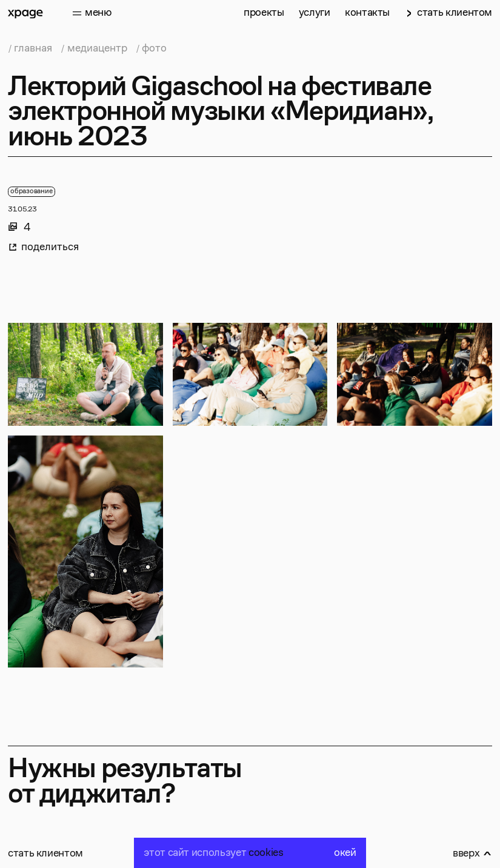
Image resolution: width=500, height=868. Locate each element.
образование (31, 191)
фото (154, 48)
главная (33, 48)
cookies (266, 853)
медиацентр (97, 48)
